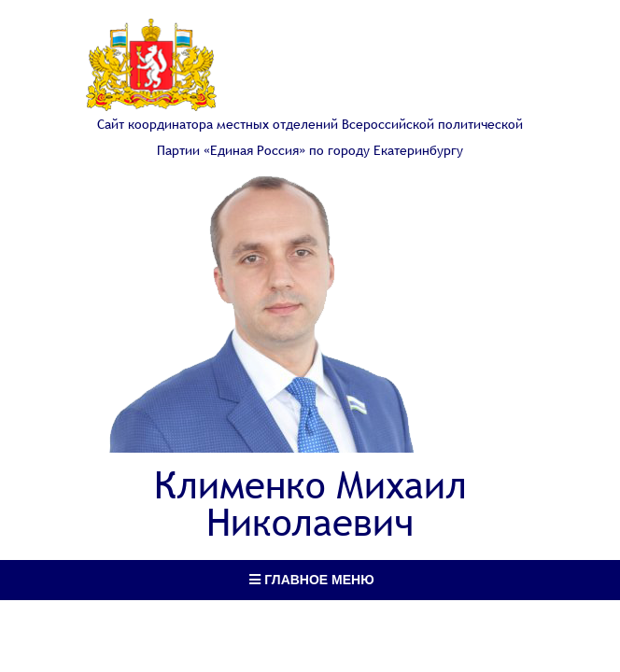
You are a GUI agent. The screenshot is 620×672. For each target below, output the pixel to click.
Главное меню (311, 580)
